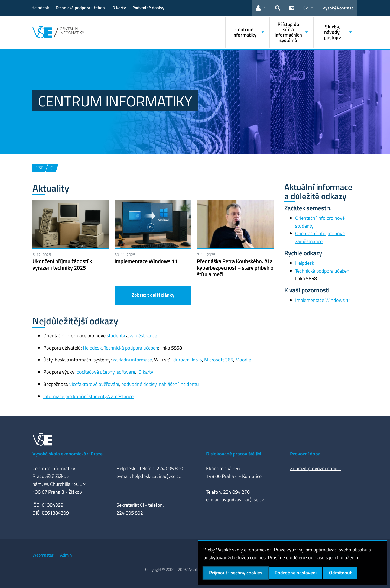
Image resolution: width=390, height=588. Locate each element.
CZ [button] (306, 8)
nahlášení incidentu (179, 384)
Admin (66, 555)
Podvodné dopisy (148, 8)
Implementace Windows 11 (323, 300)
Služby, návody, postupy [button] (332, 32)
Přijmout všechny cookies (236, 573)
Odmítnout (340, 573)
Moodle (243, 360)
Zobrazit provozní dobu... (315, 468)
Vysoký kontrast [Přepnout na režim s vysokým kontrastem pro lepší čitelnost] (338, 8)
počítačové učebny (96, 372)
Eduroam (180, 360)
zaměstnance (143, 336)
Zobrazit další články (153, 295)
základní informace (132, 360)
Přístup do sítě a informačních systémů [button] (288, 32)
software (126, 372)
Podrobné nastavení (296, 573)
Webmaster (43, 555)
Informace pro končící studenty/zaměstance (88, 396)
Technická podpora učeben (80, 8)
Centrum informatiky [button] (244, 32)
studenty (116, 336)
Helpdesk (40, 8)
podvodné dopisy (139, 384)
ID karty (119, 8)
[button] (261, 8)
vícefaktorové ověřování (94, 384)
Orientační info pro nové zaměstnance (320, 237)
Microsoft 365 (219, 360)
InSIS (197, 360)
